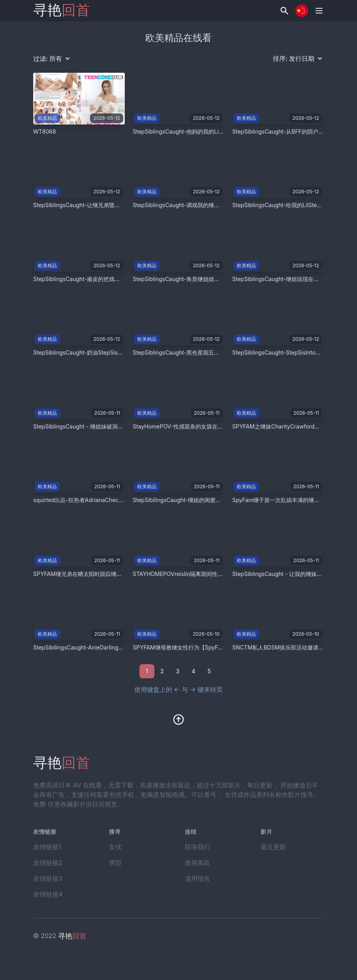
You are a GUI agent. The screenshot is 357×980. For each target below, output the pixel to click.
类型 (115, 863)
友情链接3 (48, 878)
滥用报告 (197, 878)
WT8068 (45, 131)
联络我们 (197, 847)
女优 (115, 847)
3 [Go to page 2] (178, 671)
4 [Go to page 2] (193, 671)
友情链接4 (48, 894)
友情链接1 (47, 847)
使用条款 (197, 863)
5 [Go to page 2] (209, 671)
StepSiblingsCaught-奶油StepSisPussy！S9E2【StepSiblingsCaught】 (124, 352)
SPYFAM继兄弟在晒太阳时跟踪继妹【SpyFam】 (94, 574)
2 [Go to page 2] (162, 671)
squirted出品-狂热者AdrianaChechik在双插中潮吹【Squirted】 (113, 500)
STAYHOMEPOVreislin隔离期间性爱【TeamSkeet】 (198, 574)
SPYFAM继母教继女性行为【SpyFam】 (182, 647)
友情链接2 (48, 863)
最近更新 (273, 847)
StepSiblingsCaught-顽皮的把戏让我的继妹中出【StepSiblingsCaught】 (124, 279)
